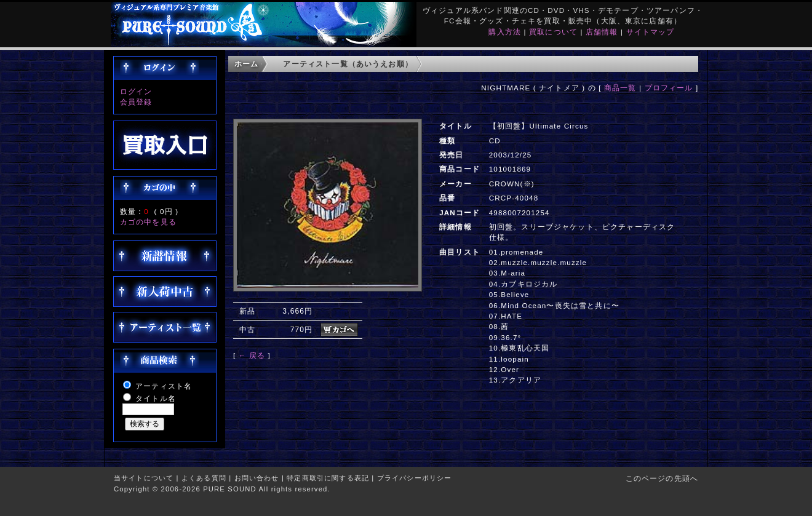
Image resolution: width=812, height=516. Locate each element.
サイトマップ (651, 32)
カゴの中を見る (148, 222)
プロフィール (669, 88)
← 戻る (252, 355)
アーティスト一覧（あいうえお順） (348, 64)
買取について (553, 32)
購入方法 (505, 32)
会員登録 (136, 102)
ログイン (136, 91)
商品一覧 (620, 88)
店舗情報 (602, 32)
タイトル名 (156, 398)
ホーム (246, 64)
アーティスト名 (164, 386)
